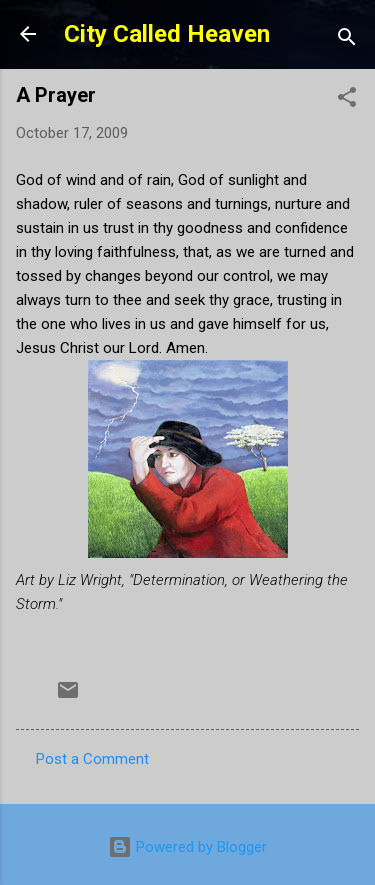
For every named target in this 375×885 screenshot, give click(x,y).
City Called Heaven (167, 34)
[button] (347, 100)
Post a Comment (92, 759)
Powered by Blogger (187, 847)
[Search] (347, 40)
